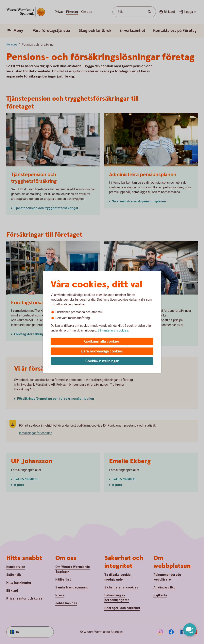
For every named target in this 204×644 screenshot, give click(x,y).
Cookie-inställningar (102, 361)
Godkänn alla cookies (102, 341)
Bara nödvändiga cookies (102, 351)
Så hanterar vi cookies (113, 330)
